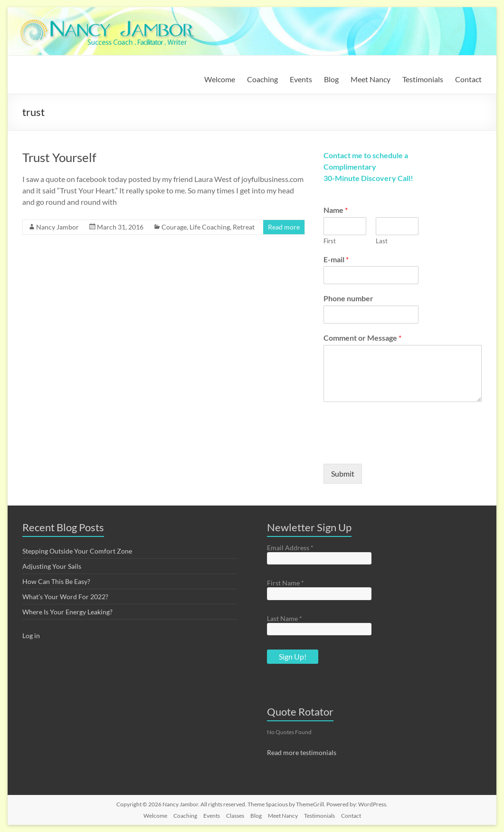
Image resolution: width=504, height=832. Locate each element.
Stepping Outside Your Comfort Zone (77, 551)
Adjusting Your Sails (52, 566)
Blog (331, 79)
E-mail (336, 259)
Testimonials (423, 79)
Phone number (348, 298)
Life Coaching (210, 227)
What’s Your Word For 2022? (65, 597)
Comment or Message (362, 338)
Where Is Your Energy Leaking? (67, 612)
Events (301, 79)
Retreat (244, 227)
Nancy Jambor (57, 227)
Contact (468, 79)
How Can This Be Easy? (56, 581)
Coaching (262, 79)
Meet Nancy (371, 79)
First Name (285, 583)
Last (382, 241)
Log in (31, 636)
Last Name (285, 618)
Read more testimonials (302, 752)
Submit (343, 473)
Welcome (220, 79)
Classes (235, 816)
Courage (174, 227)
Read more (284, 227)
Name (336, 210)
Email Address (290, 548)
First (330, 241)
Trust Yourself (59, 157)
